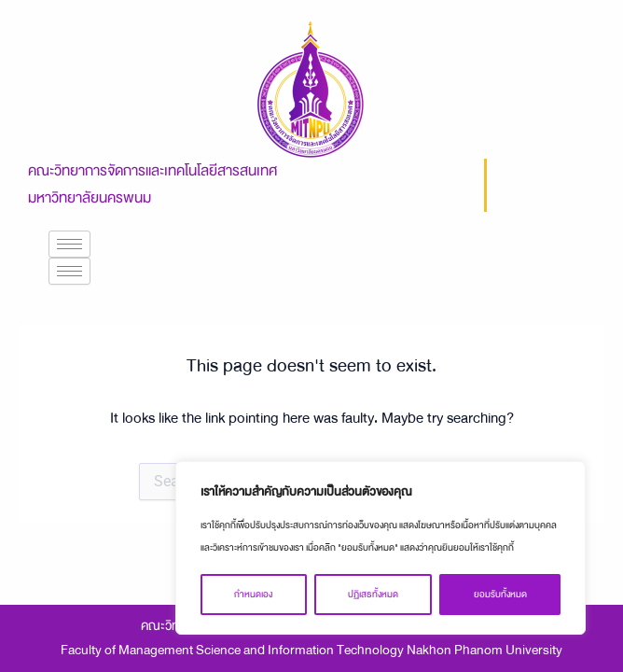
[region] (381, 548)
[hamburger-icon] (69, 244)
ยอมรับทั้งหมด (500, 595)
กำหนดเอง (253, 595)
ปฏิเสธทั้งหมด (373, 595)
